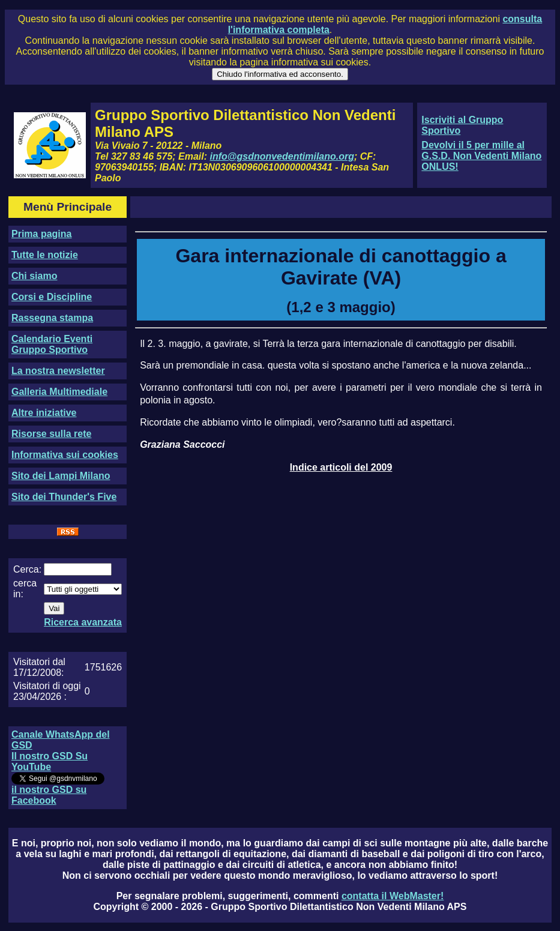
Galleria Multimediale (59, 392)
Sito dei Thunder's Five (64, 497)
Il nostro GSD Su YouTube (50, 761)
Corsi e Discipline (52, 297)
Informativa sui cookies (65, 455)
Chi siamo (34, 276)
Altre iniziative (44, 413)
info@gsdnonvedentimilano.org (282, 156)
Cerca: (27, 569)
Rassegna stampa (52, 318)
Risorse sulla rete (51, 434)
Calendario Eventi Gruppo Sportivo (52, 344)
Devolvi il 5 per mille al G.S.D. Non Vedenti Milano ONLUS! (481, 156)
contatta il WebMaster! (393, 896)
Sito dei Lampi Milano (61, 476)
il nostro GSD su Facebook (49, 795)
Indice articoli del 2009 (341, 467)
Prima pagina (41, 234)
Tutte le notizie (45, 255)
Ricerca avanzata (83, 622)
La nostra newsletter (58, 371)
